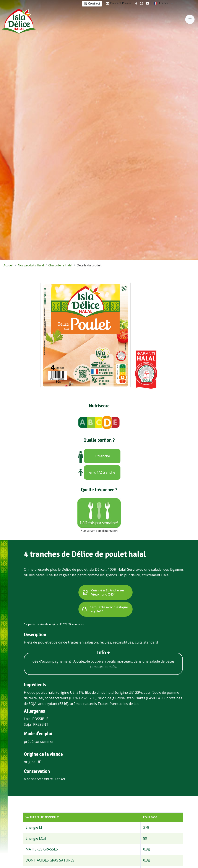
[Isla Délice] (18, 19)
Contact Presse (119, 3)
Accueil (8, 265)
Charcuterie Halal (60, 265)
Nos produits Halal (31, 265)
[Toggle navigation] (190, 19)
